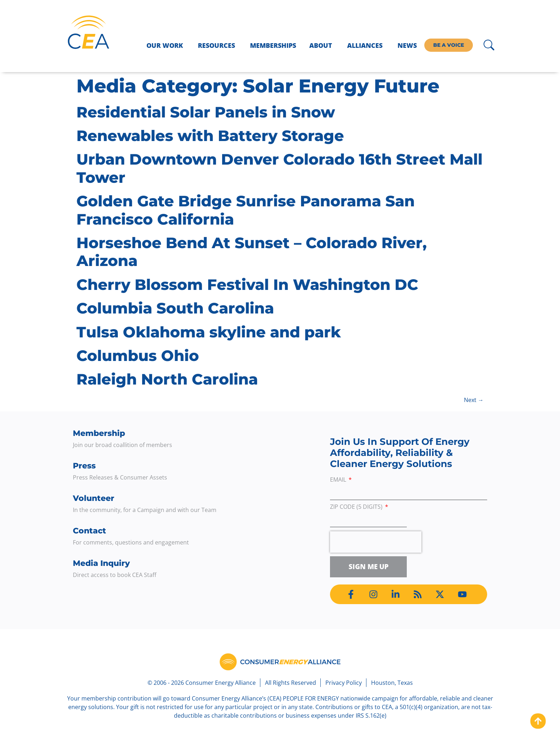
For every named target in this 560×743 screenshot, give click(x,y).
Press (84, 466)
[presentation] (376, 542)
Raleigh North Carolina (167, 379)
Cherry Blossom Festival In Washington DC (247, 285)
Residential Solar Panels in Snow (206, 112)
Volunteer (94, 498)
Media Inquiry (101, 563)
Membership (99, 433)
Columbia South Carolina (175, 308)
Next (474, 400)
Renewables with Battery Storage (210, 136)
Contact (89, 531)
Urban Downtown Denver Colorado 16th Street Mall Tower (279, 168)
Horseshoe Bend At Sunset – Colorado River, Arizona (252, 252)
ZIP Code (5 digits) (357, 507)
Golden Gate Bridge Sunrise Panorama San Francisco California (246, 210)
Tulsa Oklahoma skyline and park (209, 332)
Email (339, 480)
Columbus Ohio (138, 356)
